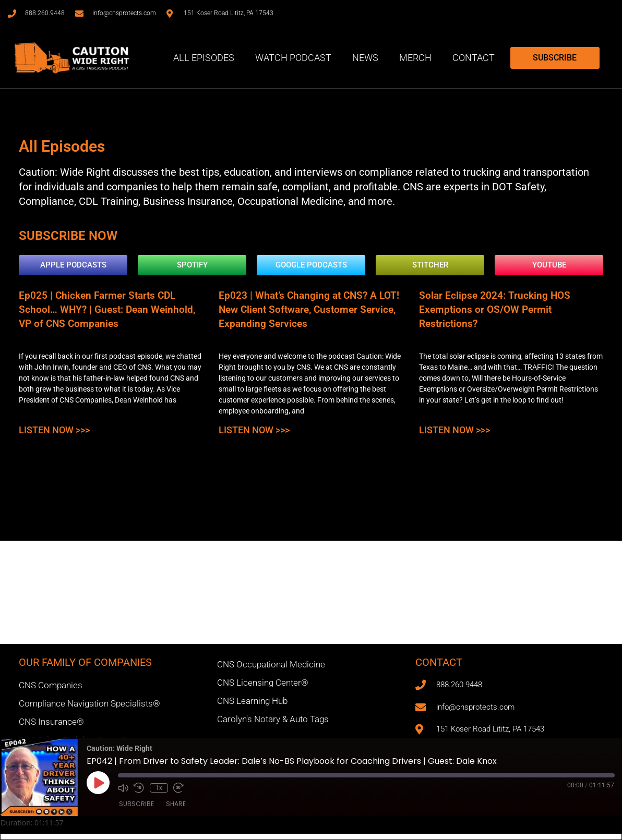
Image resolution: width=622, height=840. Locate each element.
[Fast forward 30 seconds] (177, 787)
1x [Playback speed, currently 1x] (158, 787)
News (365, 58)
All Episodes (204, 58)
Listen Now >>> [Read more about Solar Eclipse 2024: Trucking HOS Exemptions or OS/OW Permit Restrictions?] (449, 425)
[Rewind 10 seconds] (139, 787)
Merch (415, 58)
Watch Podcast (293, 58)
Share (176, 804)
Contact (474, 58)
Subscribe (136, 804)
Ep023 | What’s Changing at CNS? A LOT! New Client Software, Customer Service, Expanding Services (303, 308)
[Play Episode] (98, 783)
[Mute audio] (123, 787)
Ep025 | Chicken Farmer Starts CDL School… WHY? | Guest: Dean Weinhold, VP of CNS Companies (111, 308)
